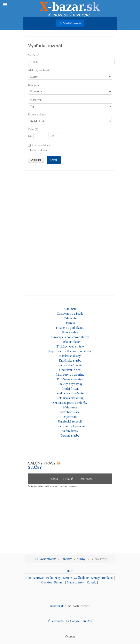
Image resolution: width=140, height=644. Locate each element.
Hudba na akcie (70, 342)
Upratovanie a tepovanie (70, 426)
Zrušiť (54, 160)
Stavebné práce (70, 412)
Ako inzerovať (35, 578)
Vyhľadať (33, 55)
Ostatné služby (70, 435)
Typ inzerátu (35, 100)
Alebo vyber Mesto (39, 70)
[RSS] (88, 621)
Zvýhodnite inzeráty (87, 578)
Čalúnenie (70, 318)
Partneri (59, 582)
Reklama (108, 578)
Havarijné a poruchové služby (70, 337)
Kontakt (92, 582)
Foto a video (70, 332)
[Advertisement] (70, 232)
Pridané (68, 479)
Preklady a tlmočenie (70, 393)
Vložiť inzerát (70, 23)
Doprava (70, 323)
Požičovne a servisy (70, 379)
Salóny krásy (70, 431)
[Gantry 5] (70, 8)
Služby (35, 467)
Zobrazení (87, 479)
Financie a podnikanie (70, 328)
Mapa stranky (75, 582)
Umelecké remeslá (70, 421)
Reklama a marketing (70, 398)
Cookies (47, 582)
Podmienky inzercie (59, 578)
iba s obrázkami (41, 145)
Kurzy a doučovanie (70, 365)
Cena (55, 479)
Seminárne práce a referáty (70, 403)
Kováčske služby (70, 356)
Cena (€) (33, 129)
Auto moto (70, 309)
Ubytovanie (70, 417)
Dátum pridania (37, 115)
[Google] (73, 621)
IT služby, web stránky (70, 346)
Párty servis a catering (70, 375)
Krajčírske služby (70, 360)
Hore (70, 571)
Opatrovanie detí (70, 370)
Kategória (34, 85)
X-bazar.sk (57, 606)
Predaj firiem (70, 389)
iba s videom (40, 150)
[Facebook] (55, 621)
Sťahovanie (70, 407)
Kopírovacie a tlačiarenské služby (70, 351)
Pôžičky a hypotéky (70, 384)
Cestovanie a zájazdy (70, 314)
